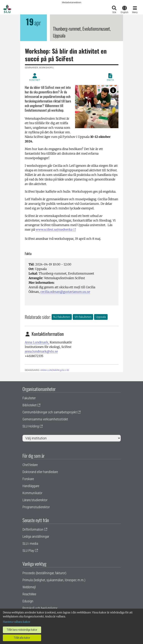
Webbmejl (29, 587)
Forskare (28, 479)
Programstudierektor (36, 507)
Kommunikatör (32, 493)
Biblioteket (30, 405)
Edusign (28, 601)
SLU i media (30, 544)
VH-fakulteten (83, 317)
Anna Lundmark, (37, 342)
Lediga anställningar (36, 536)
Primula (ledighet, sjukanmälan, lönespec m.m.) (54, 580)
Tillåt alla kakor (22, 638)
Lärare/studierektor (35, 500)
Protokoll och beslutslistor (40, 608)
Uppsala (101, 317)
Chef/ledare (30, 465)
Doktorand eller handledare (40, 472)
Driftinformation (33, 529)
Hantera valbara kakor (17, 622)
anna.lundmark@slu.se (41, 351)
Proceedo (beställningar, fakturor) (44, 573)
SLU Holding (31, 426)
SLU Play (28, 551)
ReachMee (29, 594)
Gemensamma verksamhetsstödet (45, 419)
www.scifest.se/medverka (54, 229)
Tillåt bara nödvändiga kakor (22, 630)
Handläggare (31, 486)
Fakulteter (29, 398)
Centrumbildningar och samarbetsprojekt (50, 412)
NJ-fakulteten (62, 317)
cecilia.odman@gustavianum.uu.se (65, 292)
